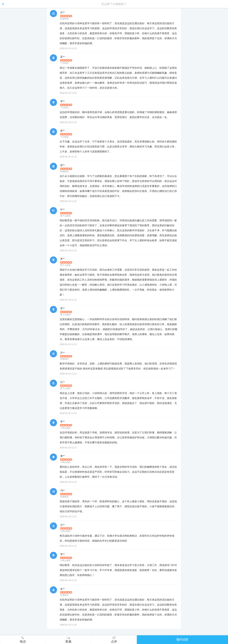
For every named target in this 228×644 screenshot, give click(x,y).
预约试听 (182, 640)
